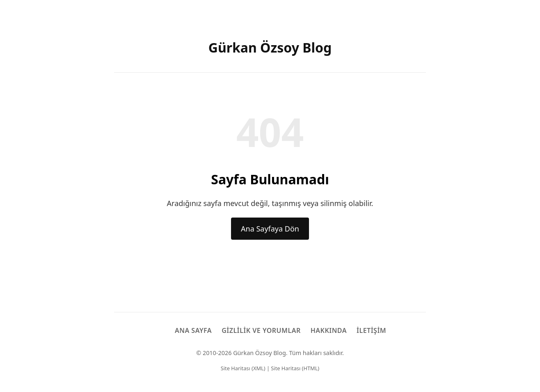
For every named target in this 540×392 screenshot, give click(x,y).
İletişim (371, 330)
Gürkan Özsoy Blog (270, 47)
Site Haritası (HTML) (295, 368)
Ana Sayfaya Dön (270, 229)
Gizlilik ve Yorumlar (261, 330)
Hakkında (329, 330)
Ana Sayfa (193, 330)
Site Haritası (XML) (243, 368)
